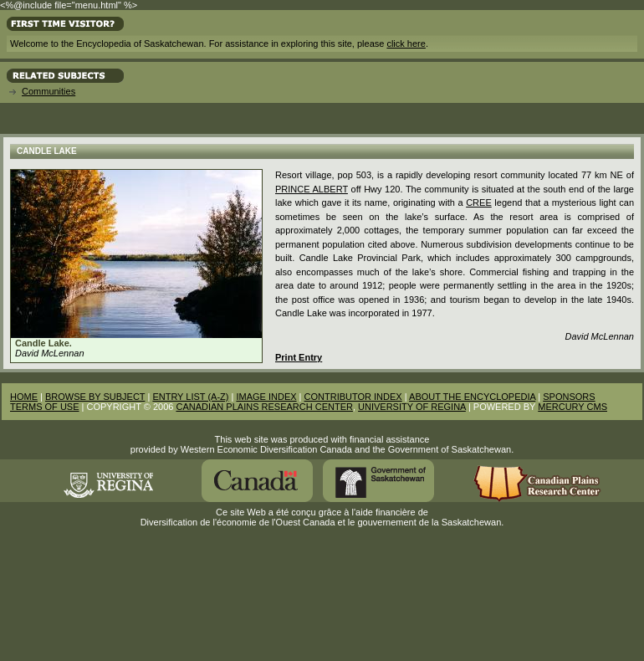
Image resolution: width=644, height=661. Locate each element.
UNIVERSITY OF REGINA (412, 407)
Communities (49, 91)
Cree (479, 202)
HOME (24, 397)
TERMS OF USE (45, 407)
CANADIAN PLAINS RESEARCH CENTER (264, 407)
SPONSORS (569, 397)
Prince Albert (312, 189)
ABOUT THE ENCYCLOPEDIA (472, 397)
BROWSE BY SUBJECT (95, 397)
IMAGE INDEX (266, 397)
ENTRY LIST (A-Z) (190, 397)
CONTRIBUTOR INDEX (353, 397)
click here (406, 44)
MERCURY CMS (572, 407)
